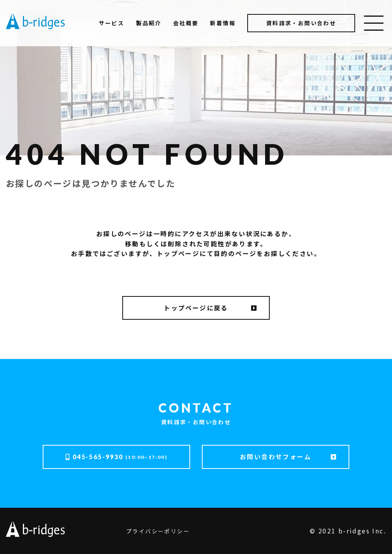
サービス (112, 23)
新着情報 (223, 23)
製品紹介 (149, 23)
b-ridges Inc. (362, 531)
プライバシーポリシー (158, 531)
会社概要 (186, 23)
